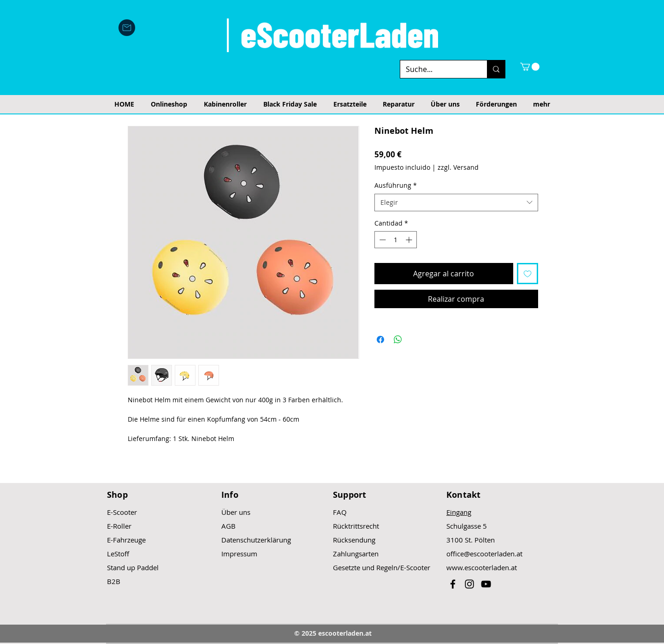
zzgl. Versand (458, 167)
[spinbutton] (396, 240)
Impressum (239, 554)
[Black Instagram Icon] (469, 584)
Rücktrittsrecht (356, 526)
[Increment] (410, 240)
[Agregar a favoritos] (528, 274)
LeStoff (118, 554)
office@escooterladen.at (484, 554)
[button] (530, 67)
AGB (228, 526)
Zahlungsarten (356, 554)
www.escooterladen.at (482, 567)
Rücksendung (354, 540)
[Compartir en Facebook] (380, 340)
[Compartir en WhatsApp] (398, 340)
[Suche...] (437, 69)
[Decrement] (382, 240)
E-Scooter (122, 512)
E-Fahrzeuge (126, 540)
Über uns (236, 512)
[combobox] (456, 203)
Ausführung (396, 185)
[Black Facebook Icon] (453, 584)
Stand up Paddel (133, 567)
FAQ (340, 512)
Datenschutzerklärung (256, 540)
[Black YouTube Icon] (486, 584)
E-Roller (119, 526)
